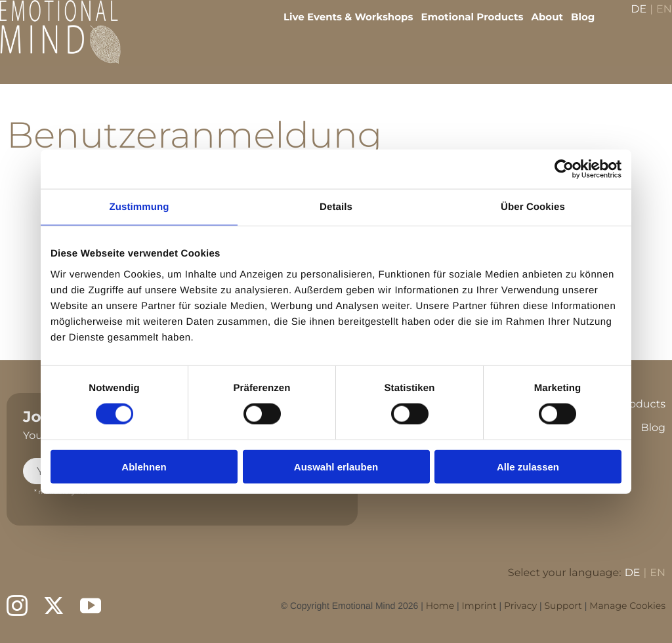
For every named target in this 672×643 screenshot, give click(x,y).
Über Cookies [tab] (533, 207)
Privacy (520, 606)
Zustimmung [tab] (139, 207)
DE (629, 20)
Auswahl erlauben (336, 466)
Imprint (479, 606)
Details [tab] (336, 207)
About (538, 27)
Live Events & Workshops (339, 27)
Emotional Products (463, 27)
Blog (573, 27)
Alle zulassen (528, 466)
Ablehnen (144, 466)
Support (563, 606)
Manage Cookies (627, 606)
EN (654, 20)
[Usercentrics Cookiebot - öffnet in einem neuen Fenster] (564, 169)
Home (440, 606)
